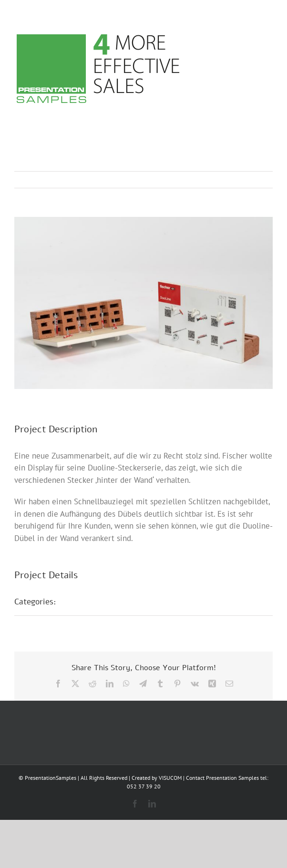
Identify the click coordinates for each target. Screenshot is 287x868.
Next (256, 180)
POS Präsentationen (104, 602)
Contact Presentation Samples (222, 778)
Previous (224, 180)
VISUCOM (170, 778)
